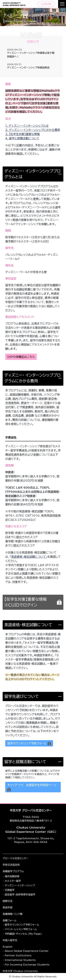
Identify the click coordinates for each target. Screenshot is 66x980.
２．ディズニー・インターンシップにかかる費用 (33, 130)
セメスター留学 (13, 881)
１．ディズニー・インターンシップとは (27, 126)
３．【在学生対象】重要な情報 (22, 134)
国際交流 (8, 901)
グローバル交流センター (15, 858)
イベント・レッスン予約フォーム (21, 929)
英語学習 (8, 908)
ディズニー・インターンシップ (20, 885)
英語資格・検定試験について (28, 625)
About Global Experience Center (27, 951)
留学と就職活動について (25, 762)
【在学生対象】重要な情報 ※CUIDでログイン (27, 602)
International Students (20, 960)
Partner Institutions (18, 955)
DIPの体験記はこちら (21, 357)
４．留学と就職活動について (22, 138)
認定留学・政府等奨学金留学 (20, 895)
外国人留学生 (10, 940)
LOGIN (46, 4)
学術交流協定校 (11, 865)
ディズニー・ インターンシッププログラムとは (32, 174)
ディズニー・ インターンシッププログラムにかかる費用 (32, 378)
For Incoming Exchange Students (27, 965)
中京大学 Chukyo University (20, 971)
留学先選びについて (22, 696)
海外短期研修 (12, 876)
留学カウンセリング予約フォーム (22, 925)
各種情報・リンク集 (13, 914)
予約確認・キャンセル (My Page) (23, 934)
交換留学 (10, 890)
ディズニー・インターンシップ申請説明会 (28, 68)
